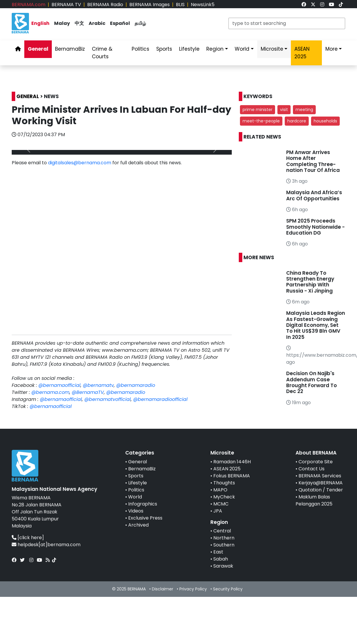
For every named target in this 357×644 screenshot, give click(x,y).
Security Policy (228, 589)
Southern (224, 545)
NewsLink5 (203, 5)
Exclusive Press (145, 518)
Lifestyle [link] (189, 49)
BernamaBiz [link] (70, 49)
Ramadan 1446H (232, 462)
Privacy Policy (193, 589)
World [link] (242, 49)
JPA (218, 511)
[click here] (31, 538)
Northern (224, 538)
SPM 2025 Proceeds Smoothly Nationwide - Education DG (315, 227)
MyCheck (224, 497)
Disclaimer (163, 589)
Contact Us (311, 469)
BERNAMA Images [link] (150, 5)
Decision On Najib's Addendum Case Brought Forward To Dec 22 (311, 382)
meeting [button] (304, 110)
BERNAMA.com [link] (29, 5)
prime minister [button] (258, 110)
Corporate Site (316, 462)
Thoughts (224, 483)
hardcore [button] (297, 121)
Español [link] (120, 23)
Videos (136, 511)
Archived (138, 525)
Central (222, 531)
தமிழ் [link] (140, 23)
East (218, 552)
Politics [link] (140, 49)
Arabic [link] (97, 23)
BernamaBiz (142, 469)
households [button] (325, 121)
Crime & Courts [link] (102, 53)
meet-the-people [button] (261, 121)
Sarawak (223, 566)
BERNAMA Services (320, 476)
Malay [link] (62, 23)
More (332, 49)
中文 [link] (79, 23)
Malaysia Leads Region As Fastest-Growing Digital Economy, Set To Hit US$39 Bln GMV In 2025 (316, 325)
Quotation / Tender (321, 490)
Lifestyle (138, 483)
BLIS (180, 5)
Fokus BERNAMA (232, 476)
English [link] (40, 23)
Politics (136, 490)
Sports (136, 476)
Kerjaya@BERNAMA (321, 483)
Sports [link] (164, 49)
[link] (304, 5)
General (138, 462)
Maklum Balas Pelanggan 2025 (314, 500)
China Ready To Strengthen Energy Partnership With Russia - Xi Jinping (310, 282)
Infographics (143, 504)
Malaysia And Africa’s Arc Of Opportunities (314, 195)
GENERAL (28, 96)
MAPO (220, 490)
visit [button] (284, 110)
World (135, 497)
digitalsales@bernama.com (80, 163)
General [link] (38, 49)
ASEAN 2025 (227, 469)
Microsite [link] (272, 49)
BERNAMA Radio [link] (105, 5)
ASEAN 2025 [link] (302, 53)
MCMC (221, 504)
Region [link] (215, 49)
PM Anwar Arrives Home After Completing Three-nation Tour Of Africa (313, 161)
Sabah (221, 559)
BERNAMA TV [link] (66, 5)
